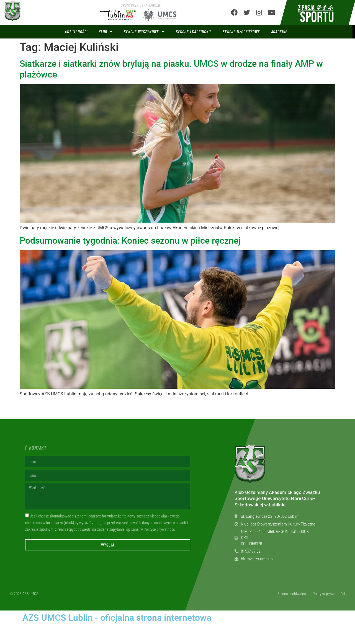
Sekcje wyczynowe (144, 32)
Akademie (279, 31)
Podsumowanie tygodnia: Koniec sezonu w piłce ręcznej (130, 241)
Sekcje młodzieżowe (241, 31)
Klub (106, 32)
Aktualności (76, 31)
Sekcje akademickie (194, 31)
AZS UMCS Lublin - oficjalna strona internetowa (117, 618)
